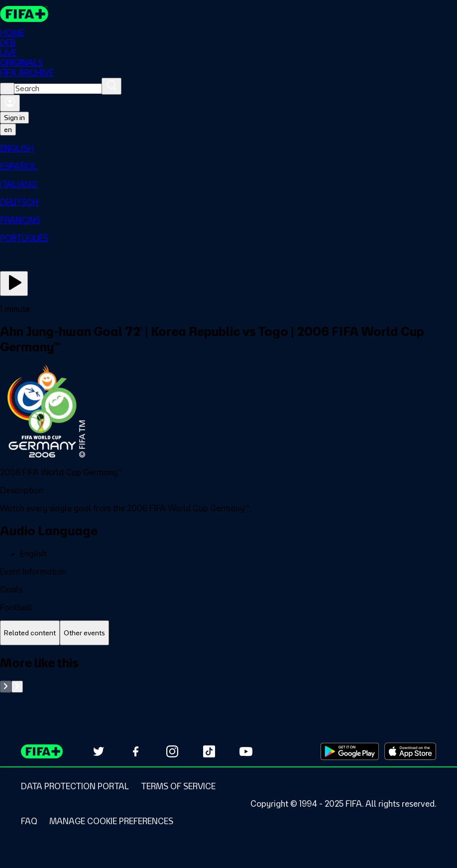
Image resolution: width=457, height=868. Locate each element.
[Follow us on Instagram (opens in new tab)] (172, 751)
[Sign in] (10, 103)
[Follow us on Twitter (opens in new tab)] (99, 751)
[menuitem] (228, 148)
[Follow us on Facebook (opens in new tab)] (135, 751)
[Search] (112, 86)
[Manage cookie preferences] (111, 821)
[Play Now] (14, 284)
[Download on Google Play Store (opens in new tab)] (350, 751)
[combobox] (58, 89)
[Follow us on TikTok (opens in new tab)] (209, 751)
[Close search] (7, 89)
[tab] (30, 633)
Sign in (14, 118)
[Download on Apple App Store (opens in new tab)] (410, 751)
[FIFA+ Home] (24, 14)
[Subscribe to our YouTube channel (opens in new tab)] (246, 751)
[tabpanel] (228, 674)
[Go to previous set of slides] (6, 687)
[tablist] (228, 633)
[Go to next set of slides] (17, 687)
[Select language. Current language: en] (8, 130)
